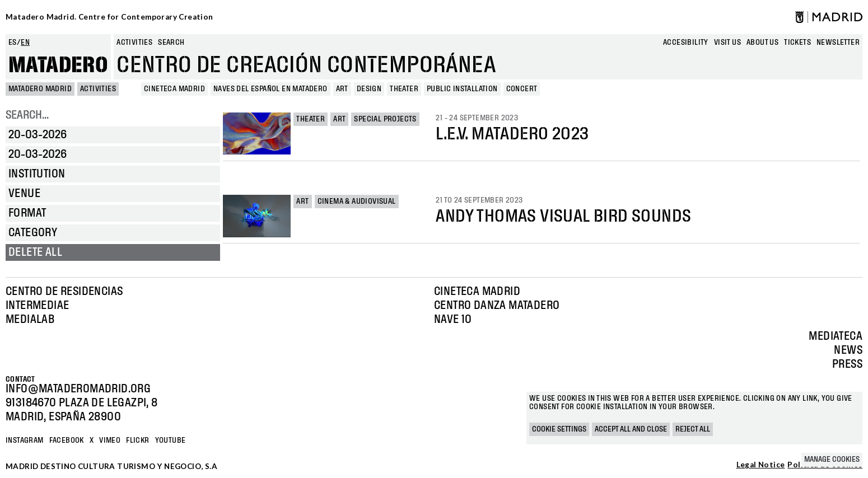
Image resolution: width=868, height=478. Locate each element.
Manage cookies (832, 460)
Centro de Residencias (64, 292)
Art (339, 119)
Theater (311, 119)
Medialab (30, 320)
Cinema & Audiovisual (357, 201)
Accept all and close (631, 429)
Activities (134, 43)
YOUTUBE (171, 440)
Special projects (385, 119)
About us (762, 43)
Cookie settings (559, 429)
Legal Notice (761, 465)
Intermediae (37, 306)
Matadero (58, 65)
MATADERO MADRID (40, 89)
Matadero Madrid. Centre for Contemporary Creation (109, 17)
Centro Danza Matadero (497, 306)
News (848, 350)
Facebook (67, 440)
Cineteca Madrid (477, 292)
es (13, 43)
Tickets (797, 43)
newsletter (838, 43)
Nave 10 (453, 320)
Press (847, 364)
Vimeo (110, 440)
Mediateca (836, 336)
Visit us (727, 43)
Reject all (693, 429)
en (25, 43)
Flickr (137, 440)
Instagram (25, 440)
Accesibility (686, 43)
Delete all (35, 252)
